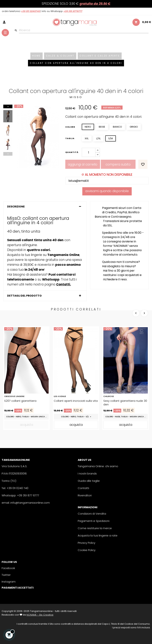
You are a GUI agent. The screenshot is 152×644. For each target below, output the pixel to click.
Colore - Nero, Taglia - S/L (75, 417)
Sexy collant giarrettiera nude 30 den (125, 403)
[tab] (45, 207)
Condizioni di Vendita (92, 514)
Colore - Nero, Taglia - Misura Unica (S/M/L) (27, 417)
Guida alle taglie (89, 481)
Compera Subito (118, 164)
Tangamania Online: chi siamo (98, 466)
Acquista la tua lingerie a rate (98, 535)
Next (8, 106)
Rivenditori (85, 495)
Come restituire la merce (95, 528)
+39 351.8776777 (73, 11)
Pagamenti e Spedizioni (94, 521)
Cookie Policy (87, 550)
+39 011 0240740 (31, 11)
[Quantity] (89, 152)
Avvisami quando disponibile (107, 191)
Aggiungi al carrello (83, 164)
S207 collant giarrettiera (20, 401)
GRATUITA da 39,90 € (95, 4)
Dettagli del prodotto (24, 296)
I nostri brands (87, 473)
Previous (8, 154)
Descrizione (16, 207)
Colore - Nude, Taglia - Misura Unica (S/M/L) (127, 417)
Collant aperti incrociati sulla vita (76, 401)
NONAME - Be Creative (40, 615)
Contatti (83, 488)
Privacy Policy (87, 543)
